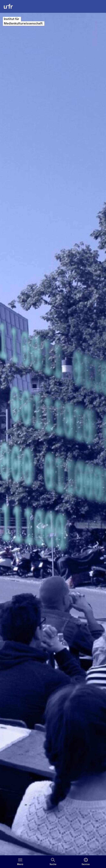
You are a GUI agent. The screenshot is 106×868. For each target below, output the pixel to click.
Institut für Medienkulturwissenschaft (23, 21)
